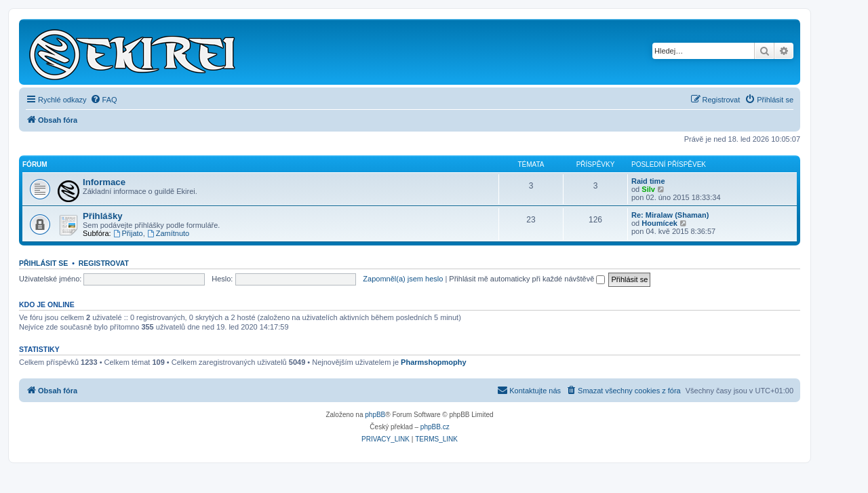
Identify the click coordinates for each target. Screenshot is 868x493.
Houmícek (659, 223)
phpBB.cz (435, 427)
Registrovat (104, 263)
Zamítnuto (168, 233)
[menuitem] (104, 100)
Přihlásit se (43, 263)
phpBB (375, 415)
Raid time (648, 181)
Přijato (128, 233)
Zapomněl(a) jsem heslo (403, 279)
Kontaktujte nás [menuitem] (529, 390)
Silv (648, 189)
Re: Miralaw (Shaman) (670, 215)
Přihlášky (103, 216)
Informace (104, 182)
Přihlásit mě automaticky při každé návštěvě (527, 279)
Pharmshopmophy (434, 362)
